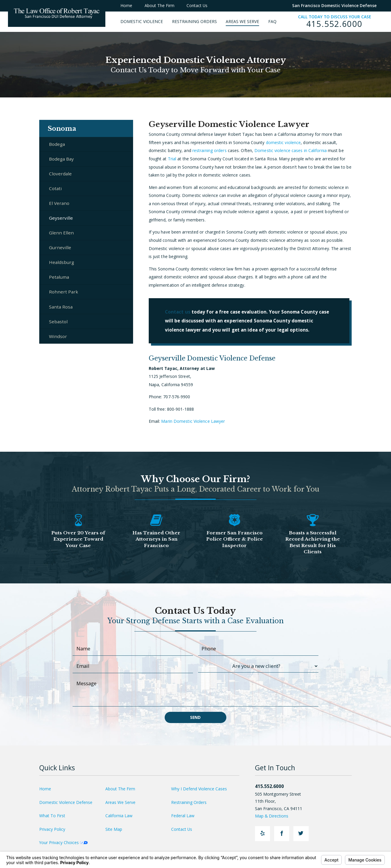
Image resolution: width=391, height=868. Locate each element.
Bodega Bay (61, 159)
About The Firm (120, 789)
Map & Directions (275, 816)
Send (195, 717)
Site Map (114, 829)
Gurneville (60, 247)
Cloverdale (60, 174)
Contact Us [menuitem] (197, 5)
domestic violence (283, 142)
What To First (52, 816)
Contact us (178, 312)
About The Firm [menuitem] (159, 5)
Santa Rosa (61, 307)
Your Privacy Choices (63, 842)
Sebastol (58, 322)
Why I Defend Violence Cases (199, 789)
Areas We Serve (120, 802)
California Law (119, 816)
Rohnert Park (64, 292)
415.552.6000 (334, 24)
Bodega (57, 144)
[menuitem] (146, 22)
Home (45, 789)
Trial (172, 159)
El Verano (59, 203)
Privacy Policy (52, 829)
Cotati (55, 188)
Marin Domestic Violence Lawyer (193, 421)
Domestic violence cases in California (291, 150)
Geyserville (61, 218)
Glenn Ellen (61, 233)
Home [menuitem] (126, 5)
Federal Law (183, 816)
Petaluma (59, 277)
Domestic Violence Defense (66, 802)
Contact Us (182, 829)
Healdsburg (62, 262)
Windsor (58, 336)
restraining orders (210, 150)
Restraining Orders (189, 802)
